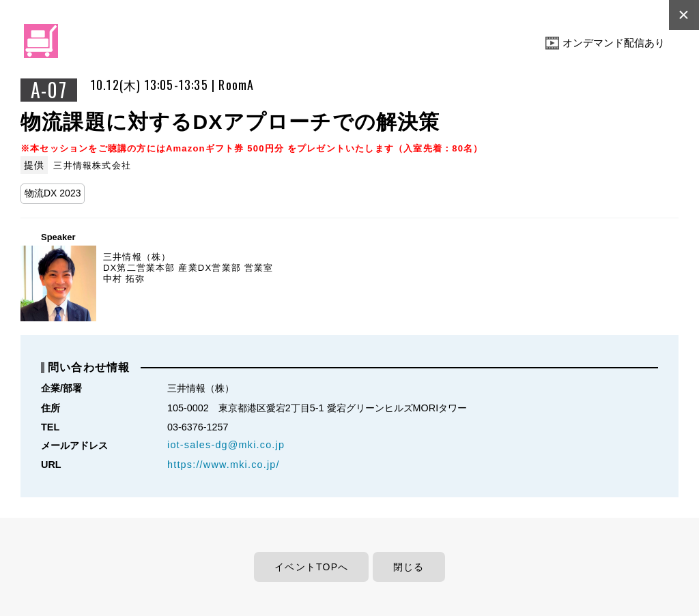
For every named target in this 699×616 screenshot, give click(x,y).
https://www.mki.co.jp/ (224, 465)
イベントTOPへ (311, 567)
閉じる (409, 567)
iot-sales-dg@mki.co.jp (226, 445)
